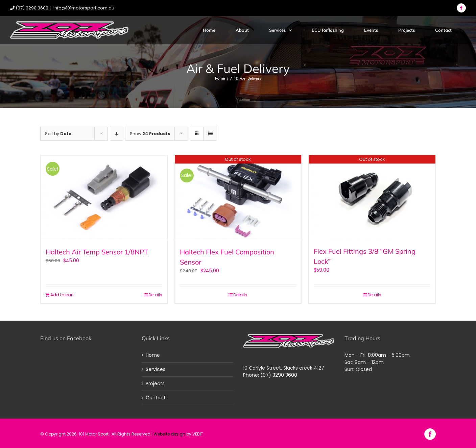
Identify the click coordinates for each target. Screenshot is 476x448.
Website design (169, 433)
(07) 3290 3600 (279, 374)
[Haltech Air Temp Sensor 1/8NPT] (104, 197)
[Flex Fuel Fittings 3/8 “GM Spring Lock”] (372, 197)
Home (153, 354)
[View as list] (210, 134)
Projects (155, 383)
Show (150, 134)
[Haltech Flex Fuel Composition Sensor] (238, 197)
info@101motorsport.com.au (84, 8)
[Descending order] (116, 134)
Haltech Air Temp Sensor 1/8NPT (97, 251)
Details (155, 294)
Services (156, 369)
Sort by (58, 134)
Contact (156, 397)
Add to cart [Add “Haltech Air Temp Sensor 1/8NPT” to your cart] (62, 294)
